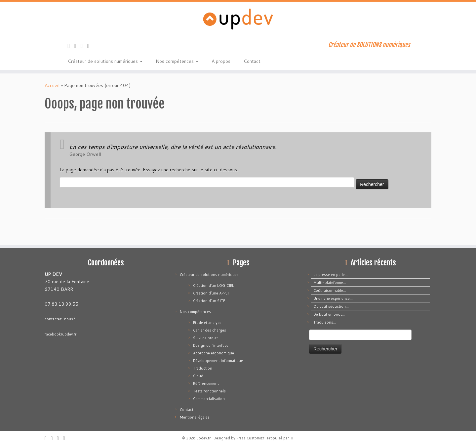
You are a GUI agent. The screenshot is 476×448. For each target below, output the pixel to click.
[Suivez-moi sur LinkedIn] (91, 46)
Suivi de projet (205, 338)
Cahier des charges (210, 330)
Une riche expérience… (333, 298)
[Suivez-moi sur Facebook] (84, 46)
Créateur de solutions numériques (105, 61)
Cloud (198, 376)
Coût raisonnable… (330, 291)
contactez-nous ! (60, 319)
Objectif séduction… (331, 306)
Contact (252, 61)
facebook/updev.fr (60, 334)
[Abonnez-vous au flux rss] (71, 46)
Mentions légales (195, 417)
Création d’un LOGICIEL (214, 286)
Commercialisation (209, 399)
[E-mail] (77, 46)
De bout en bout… (329, 314)
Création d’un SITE (209, 301)
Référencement (206, 383)
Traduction (203, 368)
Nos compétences (177, 61)
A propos (221, 61)
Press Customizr (250, 438)
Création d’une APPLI (211, 293)
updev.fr (203, 438)
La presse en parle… (331, 275)
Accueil (52, 85)
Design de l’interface (211, 345)
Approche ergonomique (214, 353)
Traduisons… (325, 322)
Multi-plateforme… (330, 283)
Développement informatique (218, 361)
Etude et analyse (207, 323)
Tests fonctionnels (209, 391)
